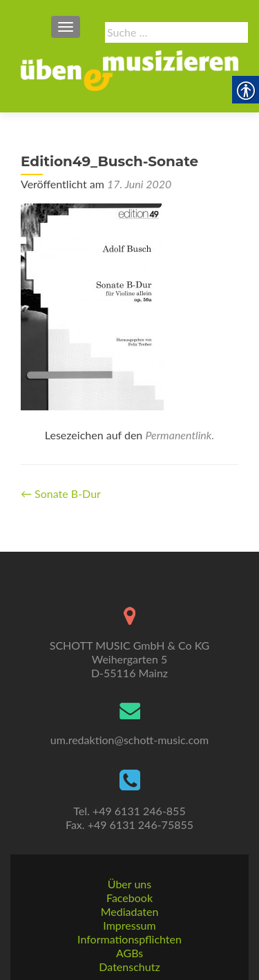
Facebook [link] (129, 898)
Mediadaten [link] (130, 911)
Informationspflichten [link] (129, 939)
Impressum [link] (129, 925)
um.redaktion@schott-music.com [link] (129, 740)
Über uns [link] (129, 884)
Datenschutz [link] (129, 967)
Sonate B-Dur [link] (61, 493)
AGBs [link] (129, 953)
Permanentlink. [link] (180, 435)
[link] (129, 69)
